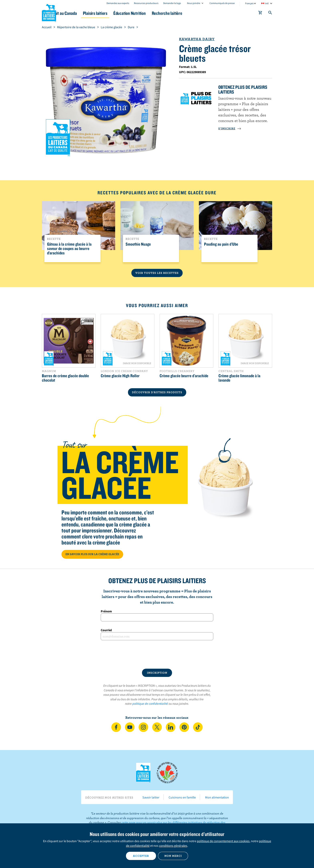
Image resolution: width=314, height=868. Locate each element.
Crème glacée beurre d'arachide (184, 376)
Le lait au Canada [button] (81, 13)
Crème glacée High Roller (120, 376)
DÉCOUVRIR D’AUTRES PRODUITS (157, 392)
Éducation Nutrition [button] (157, 13)
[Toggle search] (270, 13)
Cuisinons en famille (182, 797)
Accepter (141, 856)
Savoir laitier (151, 797)
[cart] (260, 13)
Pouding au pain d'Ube (221, 244)
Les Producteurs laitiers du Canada (49, 12)
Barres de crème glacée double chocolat (65, 378)
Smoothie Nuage (138, 244)
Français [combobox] (249, 3)
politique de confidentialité (150, 704)
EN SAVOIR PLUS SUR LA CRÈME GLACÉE (92, 554)
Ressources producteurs (146, 3)
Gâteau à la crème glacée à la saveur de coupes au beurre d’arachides (69, 249)
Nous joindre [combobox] (194, 3)
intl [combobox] (267, 3)
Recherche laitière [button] (198, 13)
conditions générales (173, 846)
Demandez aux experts (118, 3)
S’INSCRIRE (230, 128)
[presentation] (157, 654)
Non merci (173, 856)
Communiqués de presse (222, 3)
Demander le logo (172, 3)
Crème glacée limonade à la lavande (239, 378)
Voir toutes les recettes (157, 273)
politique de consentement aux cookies (223, 841)
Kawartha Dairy (197, 39)
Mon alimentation (217, 797)
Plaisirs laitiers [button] (117, 13)
